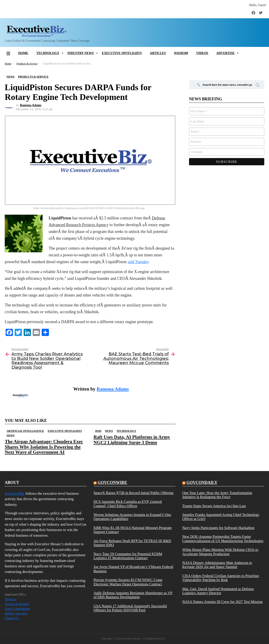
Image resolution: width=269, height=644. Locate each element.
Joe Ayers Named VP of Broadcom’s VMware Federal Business (133, 569)
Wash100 (181, 53)
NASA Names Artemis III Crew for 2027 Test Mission (222, 602)
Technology (48, 53)
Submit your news (16, 613)
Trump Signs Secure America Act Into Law (214, 506)
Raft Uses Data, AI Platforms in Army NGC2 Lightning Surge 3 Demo (132, 440)
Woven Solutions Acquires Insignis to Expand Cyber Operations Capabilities (132, 517)
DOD (98, 431)
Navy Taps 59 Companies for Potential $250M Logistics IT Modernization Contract (128, 556)
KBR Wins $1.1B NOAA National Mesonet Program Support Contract (133, 530)
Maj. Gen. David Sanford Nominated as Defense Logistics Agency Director (218, 591)
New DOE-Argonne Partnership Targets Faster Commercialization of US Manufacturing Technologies (223, 539)
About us (10, 599)
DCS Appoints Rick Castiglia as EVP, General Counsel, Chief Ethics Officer (128, 504)
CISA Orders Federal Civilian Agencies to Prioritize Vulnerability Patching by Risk (221, 578)
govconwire (112, 483)
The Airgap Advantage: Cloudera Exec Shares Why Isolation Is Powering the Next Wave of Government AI (44, 447)
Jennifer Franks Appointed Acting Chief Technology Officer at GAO (221, 517)
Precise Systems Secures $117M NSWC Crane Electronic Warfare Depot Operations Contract (128, 582)
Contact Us (12, 618)
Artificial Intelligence (25, 431)
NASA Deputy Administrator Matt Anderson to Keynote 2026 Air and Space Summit (217, 565)
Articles (158, 53)
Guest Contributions (17, 609)
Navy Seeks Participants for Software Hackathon (218, 528)
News (10, 435)
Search (258, 86)
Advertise (225, 53)
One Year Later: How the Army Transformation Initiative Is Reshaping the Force (217, 495)
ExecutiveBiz (15, 493)
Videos (202, 53)
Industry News (81, 53)
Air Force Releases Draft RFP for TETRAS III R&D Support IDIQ (132, 543)
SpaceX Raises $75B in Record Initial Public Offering (133, 493)
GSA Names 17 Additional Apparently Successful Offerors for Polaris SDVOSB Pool (130, 608)
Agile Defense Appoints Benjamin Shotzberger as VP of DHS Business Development (133, 595)
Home (23, 53)
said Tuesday (138, 262)
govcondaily (202, 483)
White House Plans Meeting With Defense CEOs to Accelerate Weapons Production (220, 552)
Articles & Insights (17, 604)
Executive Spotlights (122, 53)
